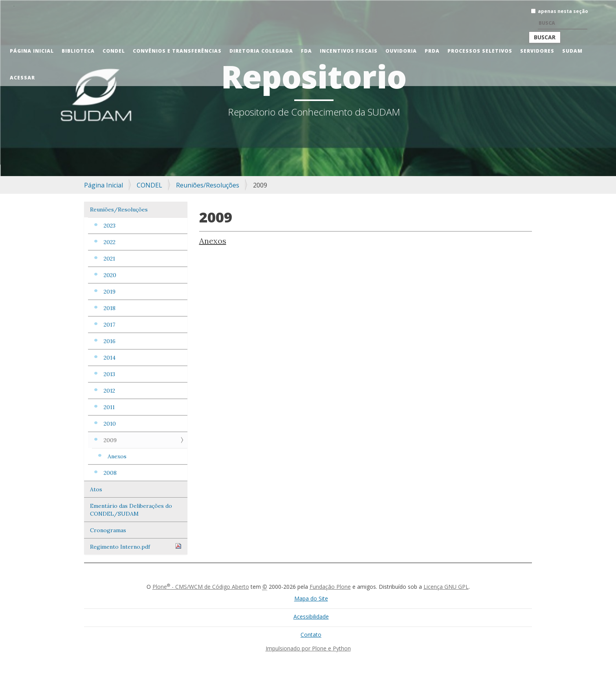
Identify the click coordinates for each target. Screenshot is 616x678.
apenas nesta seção (563, 11)
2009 (110, 440)
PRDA (432, 51)
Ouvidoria (401, 51)
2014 (110, 358)
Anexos (117, 456)
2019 (110, 292)
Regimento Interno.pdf (136, 547)
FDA (306, 51)
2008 (110, 473)
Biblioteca (78, 51)
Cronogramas (108, 530)
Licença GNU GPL (446, 587)
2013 (109, 374)
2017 (109, 325)
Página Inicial (32, 51)
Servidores (537, 51)
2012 (109, 391)
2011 (109, 407)
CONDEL (114, 51)
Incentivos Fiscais (349, 51)
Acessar (22, 78)
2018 (110, 308)
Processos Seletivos (480, 51)
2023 (110, 226)
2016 (110, 341)
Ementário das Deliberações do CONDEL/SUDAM (131, 510)
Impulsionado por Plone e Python (308, 648)
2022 (110, 242)
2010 (110, 424)
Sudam (572, 51)
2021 (109, 259)
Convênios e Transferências (177, 51)
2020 (110, 275)
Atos (96, 489)
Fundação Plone (330, 587)
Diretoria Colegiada (261, 51)
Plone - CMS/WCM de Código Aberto (201, 587)
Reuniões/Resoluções (208, 185)
